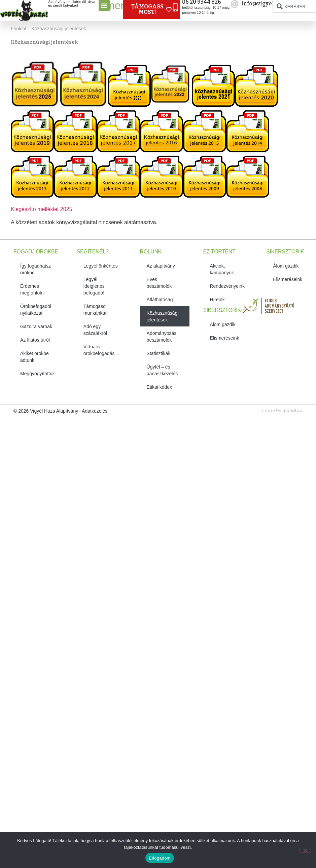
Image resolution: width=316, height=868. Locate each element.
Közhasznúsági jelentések (163, 316)
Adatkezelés (95, 411)
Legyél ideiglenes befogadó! (94, 286)
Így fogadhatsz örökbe (36, 269)
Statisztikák (159, 353)
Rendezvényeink (227, 286)
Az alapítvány (161, 266)
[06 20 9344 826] (175, 7)
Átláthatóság (160, 300)
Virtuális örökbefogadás (99, 350)
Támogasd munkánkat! (96, 310)
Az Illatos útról (35, 340)
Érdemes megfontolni (32, 289)
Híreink (217, 300)
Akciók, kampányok (222, 269)
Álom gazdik (222, 324)
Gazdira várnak (36, 326)
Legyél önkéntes (101, 266)
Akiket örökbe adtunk (34, 357)
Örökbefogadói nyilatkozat (36, 310)
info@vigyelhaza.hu (269, 4)
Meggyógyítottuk (38, 374)
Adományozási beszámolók (162, 337)
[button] (104, 6)
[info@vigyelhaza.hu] (235, 4)
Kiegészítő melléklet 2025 (41, 209)
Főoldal (19, 29)
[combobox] (294, 6)
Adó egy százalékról (95, 330)
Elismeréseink (224, 338)
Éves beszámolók (159, 283)
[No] (305, 850)
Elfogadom (160, 858)
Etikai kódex (159, 387)
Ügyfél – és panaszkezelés (162, 370)
